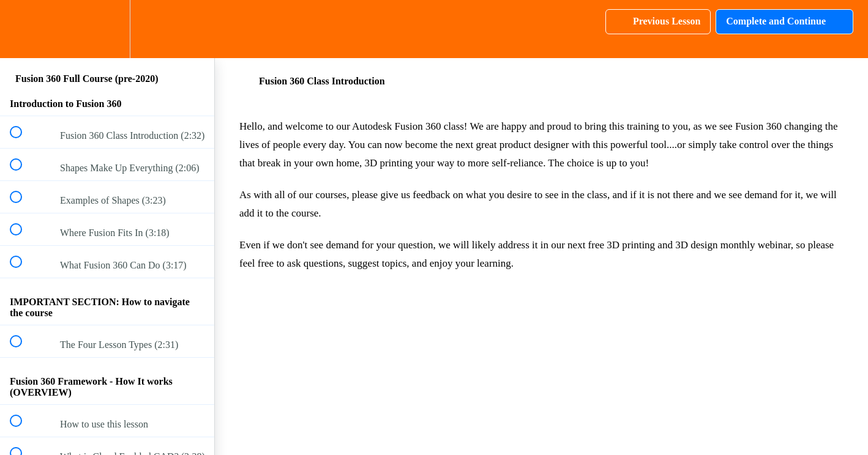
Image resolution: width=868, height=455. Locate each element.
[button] (23, 29)
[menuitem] (107, 29)
